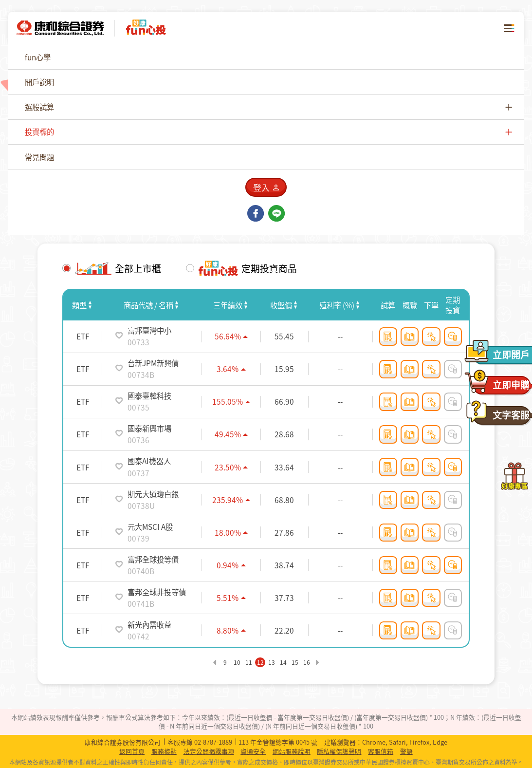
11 (249, 662)
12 (260, 662)
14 (283, 662)
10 (237, 662)
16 (307, 662)
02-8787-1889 (213, 742)
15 (295, 662)
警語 (406, 751)
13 (272, 662)
